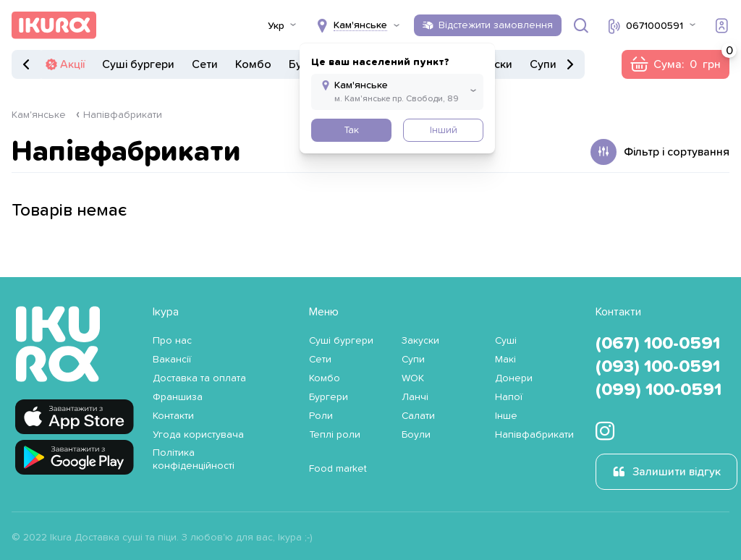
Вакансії (172, 360)
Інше (506, 416)
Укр (276, 26)
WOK (413, 378)
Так (351, 130)
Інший (444, 130)
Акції (72, 64)
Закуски (420, 341)
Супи (543, 64)
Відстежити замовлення (496, 25)
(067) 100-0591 (658, 344)
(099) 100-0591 (659, 390)
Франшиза (178, 397)
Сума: (691, 60)
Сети (205, 64)
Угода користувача (198, 435)
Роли (321, 416)
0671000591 (655, 26)
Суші (506, 341)
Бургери (329, 397)
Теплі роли (335, 435)
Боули (416, 435)
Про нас (172, 341)
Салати (418, 416)
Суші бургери (138, 64)
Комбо (253, 64)
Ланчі (415, 397)
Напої (509, 397)
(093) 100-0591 (658, 367)
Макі (505, 360)
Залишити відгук (677, 472)
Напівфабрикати (123, 115)
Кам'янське (39, 115)
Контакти (173, 416)
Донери (514, 378)
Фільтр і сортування (677, 152)
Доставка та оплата (199, 378)
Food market (338, 469)
